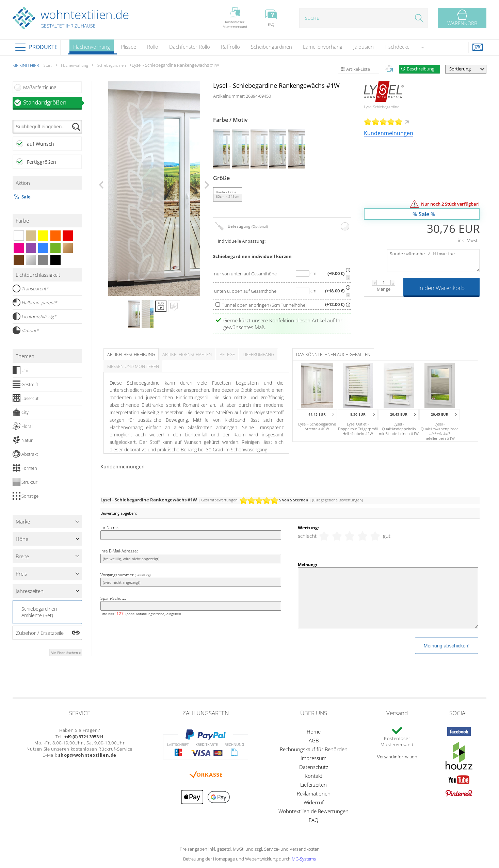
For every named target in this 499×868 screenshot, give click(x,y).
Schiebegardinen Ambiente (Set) (39, 612)
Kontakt (313, 776)
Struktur (25, 482)
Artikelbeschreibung (131, 354)
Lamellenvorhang (323, 47)
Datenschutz (314, 767)
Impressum (313, 758)
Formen (25, 468)
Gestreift (25, 384)
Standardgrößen (53, 102)
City (21, 412)
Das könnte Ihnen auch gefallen (333, 354)
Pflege (227, 354)
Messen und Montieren (133, 366)
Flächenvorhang (92, 49)
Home (314, 732)
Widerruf (314, 802)
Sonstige (26, 496)
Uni (20, 370)
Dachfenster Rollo (190, 47)
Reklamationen (314, 793)
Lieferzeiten (313, 785)
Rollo (153, 47)
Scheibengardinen (271, 47)
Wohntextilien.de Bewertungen (313, 811)
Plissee (128, 47)
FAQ (313, 820)
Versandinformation (397, 757)
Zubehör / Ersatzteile (40, 633)
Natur (23, 440)
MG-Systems (304, 859)
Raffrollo (230, 47)
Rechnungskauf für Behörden (314, 749)
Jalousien (364, 47)
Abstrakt (25, 454)
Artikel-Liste (358, 69)
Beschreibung (421, 69)
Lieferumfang (258, 354)
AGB (314, 740)
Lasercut (26, 398)
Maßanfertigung (40, 87)
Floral (23, 426)
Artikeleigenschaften (187, 354)
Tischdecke (397, 47)
